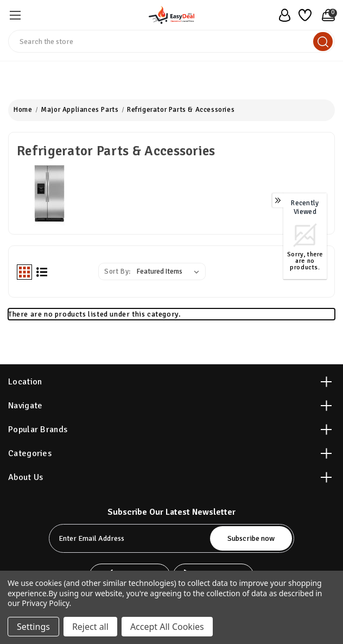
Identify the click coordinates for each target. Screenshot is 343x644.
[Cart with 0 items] (326, 15)
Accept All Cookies (167, 627)
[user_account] (282, 15)
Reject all (90, 627)
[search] (323, 42)
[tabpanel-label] (131, 538)
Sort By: (117, 272)
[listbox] (170, 272)
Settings (33, 627)
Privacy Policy (45, 603)
